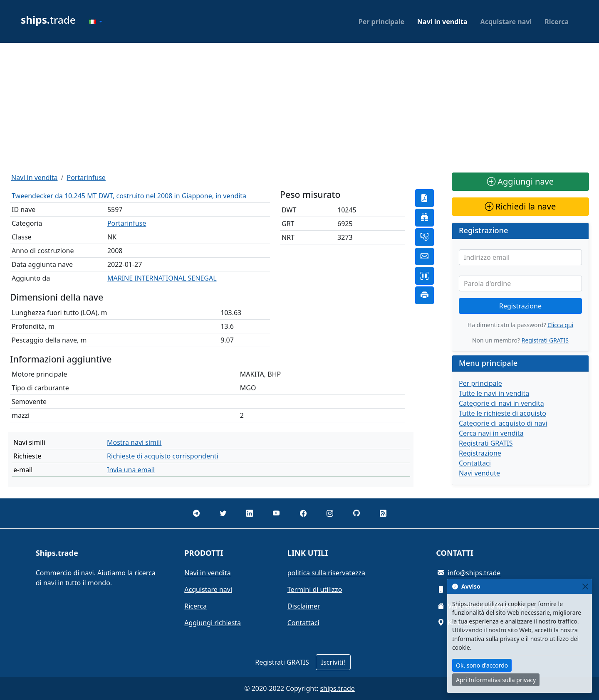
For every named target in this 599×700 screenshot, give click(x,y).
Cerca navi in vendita (491, 433)
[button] (96, 22)
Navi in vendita (442, 22)
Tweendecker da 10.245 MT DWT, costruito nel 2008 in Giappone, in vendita (129, 196)
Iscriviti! (333, 662)
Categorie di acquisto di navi (503, 423)
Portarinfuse (86, 177)
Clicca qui (560, 325)
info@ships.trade (474, 573)
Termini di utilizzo (315, 589)
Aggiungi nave (520, 181)
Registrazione (520, 306)
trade (48, 20)
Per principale (381, 22)
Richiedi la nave (520, 206)
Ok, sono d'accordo (482, 665)
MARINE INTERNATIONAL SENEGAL (162, 278)
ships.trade (337, 688)
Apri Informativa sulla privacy (496, 680)
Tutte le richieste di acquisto (502, 413)
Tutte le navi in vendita (494, 393)
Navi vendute (479, 473)
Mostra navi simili (134, 442)
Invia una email (131, 470)
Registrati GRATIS (545, 340)
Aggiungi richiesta (213, 623)
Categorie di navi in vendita (501, 403)
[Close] (585, 586)
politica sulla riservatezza (326, 573)
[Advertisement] (299, 108)
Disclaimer (304, 606)
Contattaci (475, 463)
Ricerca (557, 22)
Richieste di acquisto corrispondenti (163, 456)
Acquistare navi (506, 22)
